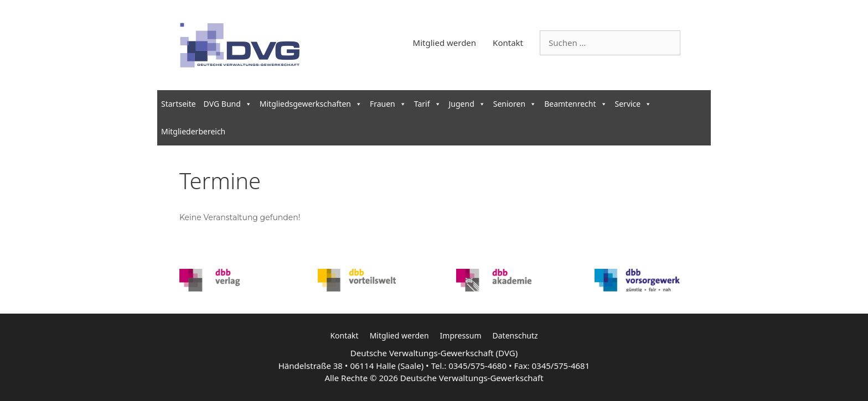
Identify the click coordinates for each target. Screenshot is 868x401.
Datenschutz (515, 335)
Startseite (179, 104)
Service (634, 104)
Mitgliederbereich (193, 131)
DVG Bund (228, 104)
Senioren (515, 104)
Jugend (467, 104)
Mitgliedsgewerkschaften (311, 104)
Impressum (461, 335)
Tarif (428, 104)
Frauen (388, 104)
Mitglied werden (445, 43)
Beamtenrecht (575, 104)
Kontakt (508, 43)
